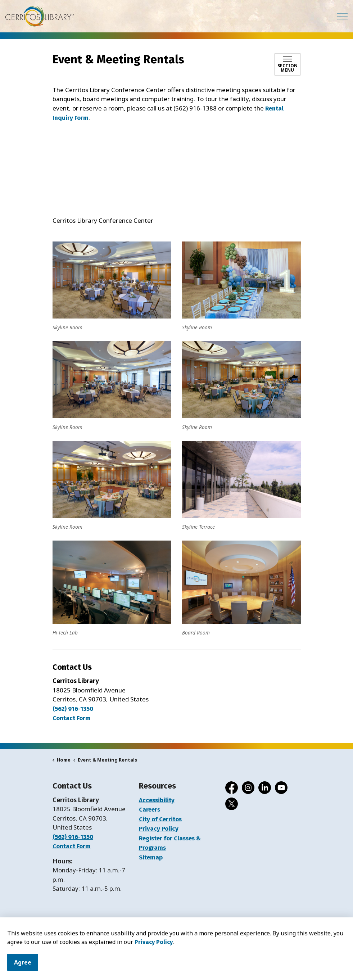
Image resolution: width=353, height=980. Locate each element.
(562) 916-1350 (73, 709)
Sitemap (151, 857)
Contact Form (72, 846)
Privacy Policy (154, 942)
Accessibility (157, 800)
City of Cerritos (160, 819)
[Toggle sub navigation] (288, 64)
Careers (150, 810)
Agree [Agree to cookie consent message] (23, 962)
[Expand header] (342, 16)
